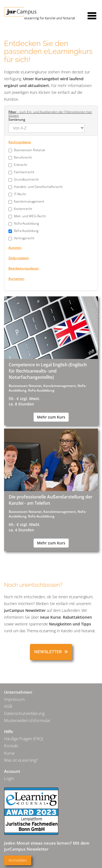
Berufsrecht (23, 157)
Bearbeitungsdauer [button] (24, 268)
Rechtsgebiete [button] (20, 142)
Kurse (9, 753)
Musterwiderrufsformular (27, 720)
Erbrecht (20, 165)
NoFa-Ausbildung (26, 223)
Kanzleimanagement (29, 201)
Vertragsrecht (24, 238)
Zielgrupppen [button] (19, 258)
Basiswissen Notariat (29, 150)
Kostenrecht (23, 209)
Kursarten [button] (16, 278)
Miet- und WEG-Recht (30, 216)
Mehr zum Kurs (51, 417)
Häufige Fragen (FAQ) (24, 739)
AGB (8, 706)
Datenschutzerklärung (24, 713)
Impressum (14, 699)
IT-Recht (20, 194)
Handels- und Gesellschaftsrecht (38, 187)
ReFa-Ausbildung (26, 231)
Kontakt (11, 746)
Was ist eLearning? (21, 760)
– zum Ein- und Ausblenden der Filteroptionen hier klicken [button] (50, 114)
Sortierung (17, 119)
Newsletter (48, 652)
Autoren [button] (15, 247)
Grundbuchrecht (26, 179)
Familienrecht (24, 172)
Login (9, 778)
